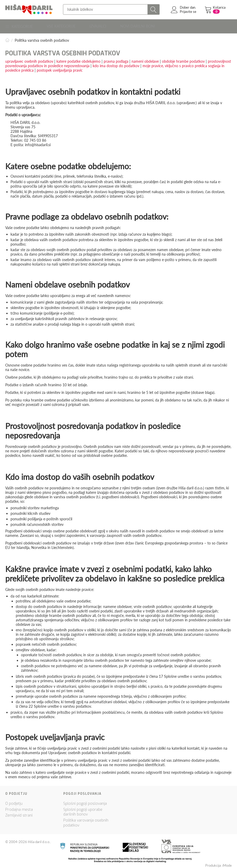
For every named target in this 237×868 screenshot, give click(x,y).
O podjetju (14, 801)
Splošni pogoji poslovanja (85, 801)
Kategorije (20, 25)
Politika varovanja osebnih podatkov (86, 821)
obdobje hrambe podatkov (183, 59)
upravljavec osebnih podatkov (29, 59)
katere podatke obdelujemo (78, 59)
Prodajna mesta (19, 808)
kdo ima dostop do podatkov (116, 64)
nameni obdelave (145, 59)
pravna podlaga (116, 59)
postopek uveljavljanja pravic (60, 68)
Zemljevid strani (19, 814)
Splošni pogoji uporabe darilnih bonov (83, 810)
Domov (7, 38)
